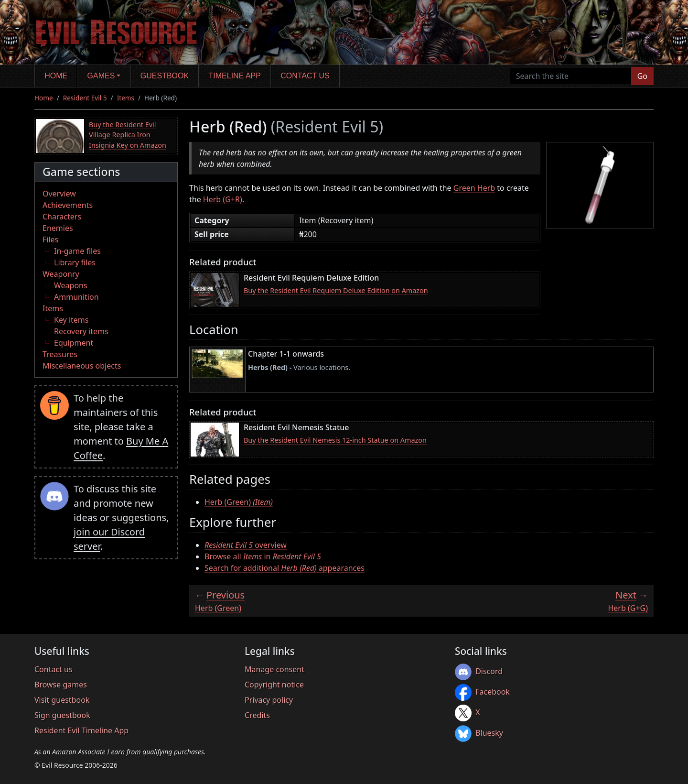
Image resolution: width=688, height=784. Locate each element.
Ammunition (76, 297)
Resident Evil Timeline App (81, 730)
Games (101, 76)
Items (126, 98)
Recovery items (81, 331)
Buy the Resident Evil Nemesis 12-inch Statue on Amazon (335, 440)
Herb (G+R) (223, 199)
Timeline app (235, 76)
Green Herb (474, 188)
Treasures (60, 354)
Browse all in (263, 556)
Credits (257, 715)
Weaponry (61, 274)
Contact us (305, 76)
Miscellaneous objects (82, 366)
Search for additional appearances (285, 568)
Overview (59, 194)
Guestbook (165, 76)
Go (642, 76)
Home (56, 76)
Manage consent (274, 669)
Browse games (61, 685)
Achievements (68, 205)
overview (246, 545)
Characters (62, 217)
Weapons (71, 285)
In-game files (77, 251)
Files (50, 240)
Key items (71, 320)
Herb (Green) (239, 502)
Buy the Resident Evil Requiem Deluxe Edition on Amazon (336, 290)
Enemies (58, 228)
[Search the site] (571, 76)
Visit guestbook (62, 700)
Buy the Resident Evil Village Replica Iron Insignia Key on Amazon (128, 135)
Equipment (74, 343)
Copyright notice (274, 685)
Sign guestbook (62, 715)
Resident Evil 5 (85, 98)
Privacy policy (269, 700)
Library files (75, 262)
